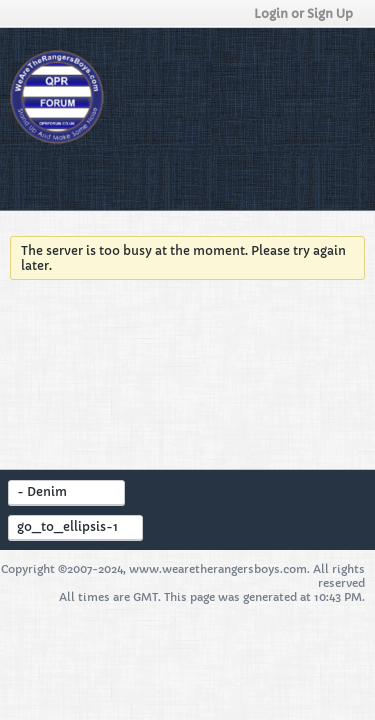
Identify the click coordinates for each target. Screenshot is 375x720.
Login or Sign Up (309, 13)
